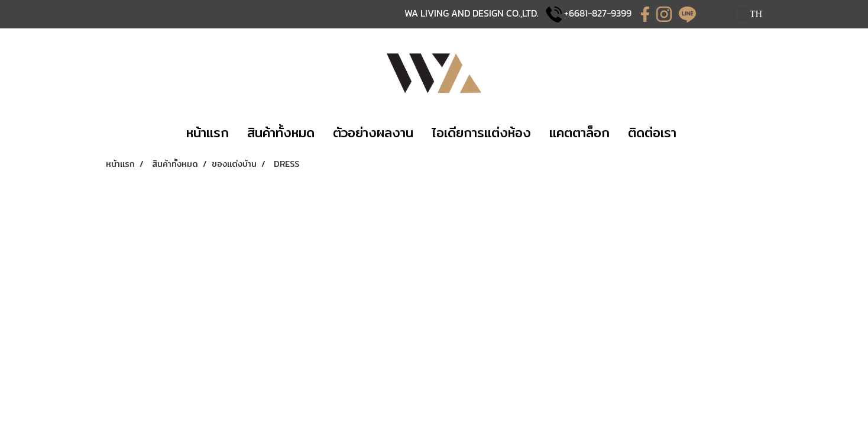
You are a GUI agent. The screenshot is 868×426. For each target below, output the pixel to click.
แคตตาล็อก (579, 133)
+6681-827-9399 (598, 13)
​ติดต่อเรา (652, 133)
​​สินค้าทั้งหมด (281, 133)
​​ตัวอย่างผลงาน (373, 133)
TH (749, 14)
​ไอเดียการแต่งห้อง (481, 133)
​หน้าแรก (208, 133)
